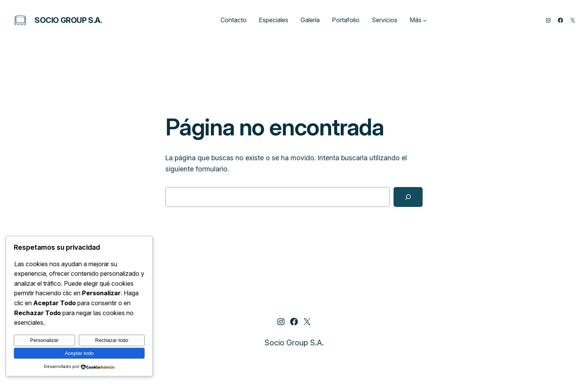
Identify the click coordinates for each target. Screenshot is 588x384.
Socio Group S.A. (68, 20)
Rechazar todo (112, 340)
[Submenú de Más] (425, 20)
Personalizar (44, 340)
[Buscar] (408, 197)
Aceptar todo (79, 353)
